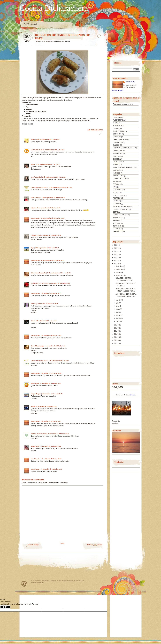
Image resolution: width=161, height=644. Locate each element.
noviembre (120, 269)
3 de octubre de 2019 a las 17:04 (51, 336)
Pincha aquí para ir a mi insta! (123, 104)
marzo (118, 315)
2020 (116, 260)
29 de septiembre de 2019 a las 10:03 (48, 208)
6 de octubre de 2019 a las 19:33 (59, 434)
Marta (33, 165)
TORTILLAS (117, 226)
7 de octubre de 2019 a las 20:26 (51, 459)
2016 (116, 331)
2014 (116, 337)
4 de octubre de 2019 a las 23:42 (51, 384)
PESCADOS (117, 190)
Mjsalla (33, 208)
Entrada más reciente (95, 545)
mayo (118, 309)
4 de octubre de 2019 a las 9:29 (59, 361)
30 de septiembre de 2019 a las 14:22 (47, 248)
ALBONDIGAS (118, 120)
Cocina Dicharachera (54, 8)
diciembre (119, 266)
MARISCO (117, 173)
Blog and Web (80, 581)
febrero (118, 318)
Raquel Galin (35, 446)
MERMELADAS (118, 176)
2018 (116, 325)
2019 (116, 263)
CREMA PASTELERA (120, 140)
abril (118, 312)
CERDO (67, 41)
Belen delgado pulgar (38, 346)
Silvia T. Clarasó (36, 198)
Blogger (133, 395)
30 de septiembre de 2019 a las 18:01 (52, 260)
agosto (118, 300)
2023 (116, 251)
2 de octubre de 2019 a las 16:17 (51, 293)
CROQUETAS (118, 142)
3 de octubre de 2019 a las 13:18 (46, 321)
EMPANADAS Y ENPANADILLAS (124, 148)
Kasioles (33, 304)
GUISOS (116, 159)
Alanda (33, 406)
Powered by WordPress (24, 584)
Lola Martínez (35, 150)
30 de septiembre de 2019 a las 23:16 (59, 273)
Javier (33, 321)
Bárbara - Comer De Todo (39, 434)
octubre (119, 272)
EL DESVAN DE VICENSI (40, 283)
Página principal (30, 24)
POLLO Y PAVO (119, 195)
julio (117, 303)
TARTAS (116, 220)
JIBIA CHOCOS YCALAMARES (124, 167)
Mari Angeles (35, 384)
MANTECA (117, 170)
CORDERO (117, 137)
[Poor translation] (7, 607)
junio (118, 306)
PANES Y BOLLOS (120, 179)
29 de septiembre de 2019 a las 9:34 (54, 198)
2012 (116, 343)
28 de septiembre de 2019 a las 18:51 (48, 139)
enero (118, 321)
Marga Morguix (36, 394)
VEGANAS (117, 229)
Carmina (34, 235)
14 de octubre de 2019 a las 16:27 (51, 469)
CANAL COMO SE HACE (39, 187)
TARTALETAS (118, 218)
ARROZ (116, 123)
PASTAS (116, 181)
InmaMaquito (35, 218)
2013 (116, 340)
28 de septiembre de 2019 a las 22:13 (48, 165)
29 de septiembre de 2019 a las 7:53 (60, 187)
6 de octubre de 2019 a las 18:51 (51, 421)
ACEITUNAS (117, 117)
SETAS (116, 212)
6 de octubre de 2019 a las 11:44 (52, 394)
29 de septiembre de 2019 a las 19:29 (52, 218)
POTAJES (117, 201)
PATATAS (116, 184)
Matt (60, 581)
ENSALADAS (118, 151)
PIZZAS (116, 193)
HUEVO (116, 165)
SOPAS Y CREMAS (120, 215)
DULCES (116, 145)
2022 (116, 254)
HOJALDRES (118, 162)
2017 (116, 328)
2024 (116, 248)
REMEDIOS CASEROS (121, 209)
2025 (116, 245)
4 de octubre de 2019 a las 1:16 (55, 346)
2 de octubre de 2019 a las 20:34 (47, 304)
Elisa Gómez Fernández (38, 273)
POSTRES (117, 198)
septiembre (120, 275)
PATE (115, 187)
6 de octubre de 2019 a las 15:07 (47, 406)
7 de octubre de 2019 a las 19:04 (51, 446)
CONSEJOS (117, 134)
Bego (32, 248)
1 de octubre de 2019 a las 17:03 (59, 283)
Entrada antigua (33, 545)
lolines (33, 139)
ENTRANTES (118, 153)
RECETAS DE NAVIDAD (121, 206)
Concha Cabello (36, 177)
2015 (116, 334)
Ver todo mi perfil (118, 90)
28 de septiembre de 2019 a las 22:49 (54, 177)
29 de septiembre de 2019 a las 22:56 (49, 235)
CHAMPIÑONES (119, 131)
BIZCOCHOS (118, 126)
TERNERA (117, 223)
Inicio (62, 543)
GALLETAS (117, 156)
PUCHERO (117, 204)
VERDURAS (117, 232)
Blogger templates (68, 581)
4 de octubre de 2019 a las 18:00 (51, 373)
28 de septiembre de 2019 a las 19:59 (53, 150)
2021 (116, 257)
